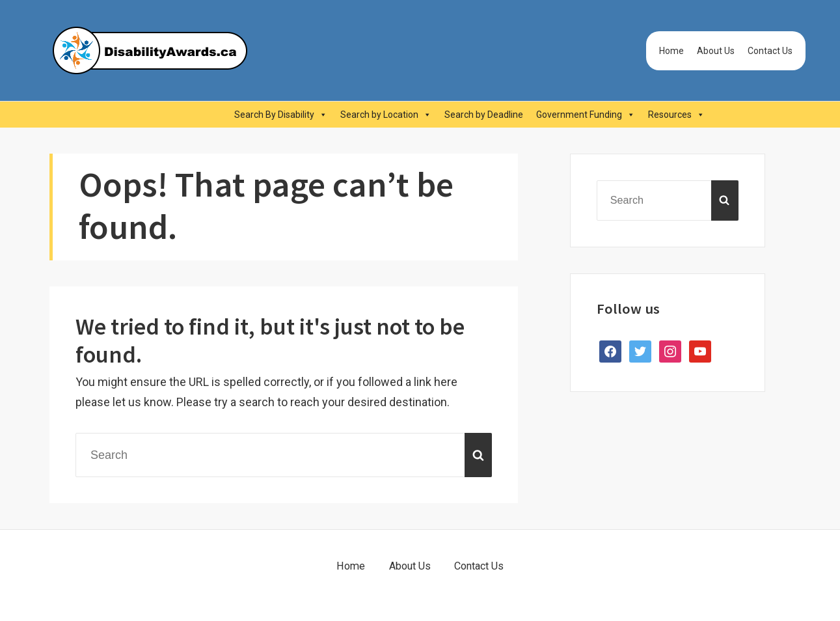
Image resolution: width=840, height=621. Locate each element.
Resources (676, 115)
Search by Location (386, 115)
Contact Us (770, 51)
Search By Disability (281, 115)
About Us (716, 51)
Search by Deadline (484, 115)
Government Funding (586, 115)
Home (671, 51)
